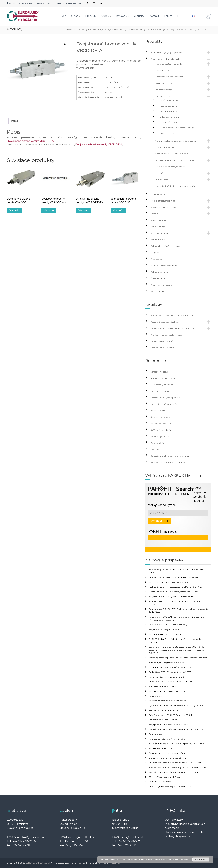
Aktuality (139, 16)
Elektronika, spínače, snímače (170, 167)
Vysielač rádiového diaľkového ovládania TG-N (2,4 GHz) (176, 705)
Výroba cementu (159, 411)
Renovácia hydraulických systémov (168, 462)
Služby (105, 16)
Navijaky (155, 253)
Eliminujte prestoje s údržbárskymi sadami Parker (173, 592)
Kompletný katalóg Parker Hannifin (166, 662)
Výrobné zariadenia (160, 391)
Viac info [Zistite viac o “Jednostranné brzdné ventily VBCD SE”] (118, 211)
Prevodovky (156, 259)
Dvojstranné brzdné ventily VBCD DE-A (30, 141)
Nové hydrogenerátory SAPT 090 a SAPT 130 (171, 582)
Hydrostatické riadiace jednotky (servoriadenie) (178, 186)
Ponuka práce (156, 696)
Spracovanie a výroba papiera (165, 398)
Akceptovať (201, 859)
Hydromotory (162, 70)
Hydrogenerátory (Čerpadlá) (169, 64)
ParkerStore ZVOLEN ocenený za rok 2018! (170, 672)
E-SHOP (182, 16)
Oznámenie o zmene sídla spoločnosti (167, 758)
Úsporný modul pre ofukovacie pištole (167, 753)
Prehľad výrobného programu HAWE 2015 (170, 786)
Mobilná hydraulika (160, 436)
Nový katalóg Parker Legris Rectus (166, 634)
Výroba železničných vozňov (165, 404)
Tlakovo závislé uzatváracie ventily (177, 128)
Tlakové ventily (138, 30)
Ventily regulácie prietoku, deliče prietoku (176, 141)
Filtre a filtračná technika (163, 201)
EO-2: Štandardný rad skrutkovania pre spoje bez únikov (177, 744)
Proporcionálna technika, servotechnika (175, 160)
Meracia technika (159, 220)
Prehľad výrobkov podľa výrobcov (167, 335)
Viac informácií (182, 859)
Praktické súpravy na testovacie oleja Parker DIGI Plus (175, 587)
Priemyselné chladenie (161, 285)
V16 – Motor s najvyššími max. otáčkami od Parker (173, 577)
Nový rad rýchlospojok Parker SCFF (166, 629)
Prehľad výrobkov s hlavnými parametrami (172, 315)
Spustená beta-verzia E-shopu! (164, 686)
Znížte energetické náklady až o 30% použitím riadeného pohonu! (176, 571)
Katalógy (122, 16)
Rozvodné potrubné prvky (163, 207)
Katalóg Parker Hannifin (162, 341)
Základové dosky (164, 90)
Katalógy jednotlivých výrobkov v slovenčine (172, 328)
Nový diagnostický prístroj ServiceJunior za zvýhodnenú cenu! (179, 658)
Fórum (168, 16)
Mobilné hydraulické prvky (90, 30)
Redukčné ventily (168, 111)
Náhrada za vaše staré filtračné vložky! (168, 701)
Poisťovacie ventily (169, 100)
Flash (80, 863)
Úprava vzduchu (159, 278)
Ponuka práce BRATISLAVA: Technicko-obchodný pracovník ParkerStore (178, 611)
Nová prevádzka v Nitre (160, 748)
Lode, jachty (156, 449)
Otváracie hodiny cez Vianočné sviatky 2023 (170, 667)
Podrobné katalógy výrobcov (165, 322)
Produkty (91, 16)
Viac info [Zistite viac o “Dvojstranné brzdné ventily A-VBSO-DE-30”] (83, 211)
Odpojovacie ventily (169, 117)
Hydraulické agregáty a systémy (166, 53)
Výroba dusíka (157, 291)
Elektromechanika (159, 272)
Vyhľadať (156, 521)
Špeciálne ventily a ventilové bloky (172, 154)
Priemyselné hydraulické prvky (166, 59)
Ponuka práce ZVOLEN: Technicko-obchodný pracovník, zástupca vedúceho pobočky (176, 618)
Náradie (154, 214)
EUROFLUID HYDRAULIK (38, 863)
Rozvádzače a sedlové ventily (170, 77)
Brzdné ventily (158, 30)
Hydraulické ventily (117, 30)
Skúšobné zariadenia (161, 430)
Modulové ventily (164, 83)
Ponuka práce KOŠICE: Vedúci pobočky (168, 625)
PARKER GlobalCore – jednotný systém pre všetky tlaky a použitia (177, 641)
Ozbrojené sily (157, 443)
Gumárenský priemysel (162, 385)
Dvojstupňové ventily (170, 122)
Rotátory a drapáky (160, 233)
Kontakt (154, 16)
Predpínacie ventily (169, 106)
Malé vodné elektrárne (161, 424)
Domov (68, 30)
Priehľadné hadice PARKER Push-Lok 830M (170, 682)
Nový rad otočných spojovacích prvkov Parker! (172, 596)
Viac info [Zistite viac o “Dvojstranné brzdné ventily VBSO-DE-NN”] (49, 211)
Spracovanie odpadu (160, 417)
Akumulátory (162, 180)
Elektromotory (158, 240)
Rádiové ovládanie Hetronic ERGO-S (166, 677)
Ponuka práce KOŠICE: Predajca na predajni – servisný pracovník (175, 603)
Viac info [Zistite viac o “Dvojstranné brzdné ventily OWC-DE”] (14, 211)
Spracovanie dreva (159, 372)
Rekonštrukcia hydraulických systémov (170, 456)
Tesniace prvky (158, 227)
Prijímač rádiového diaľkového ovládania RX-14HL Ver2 (176, 763)
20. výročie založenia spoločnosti (165, 777)
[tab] (14, 121)
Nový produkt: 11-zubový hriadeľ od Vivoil (169, 691)
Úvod (63, 16)
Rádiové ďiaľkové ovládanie (164, 265)
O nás (75, 16)
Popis (14, 121)
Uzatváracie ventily (165, 147)
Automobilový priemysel (163, 378)
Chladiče (160, 173)
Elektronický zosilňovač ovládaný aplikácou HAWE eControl (178, 767)
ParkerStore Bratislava (160, 782)
